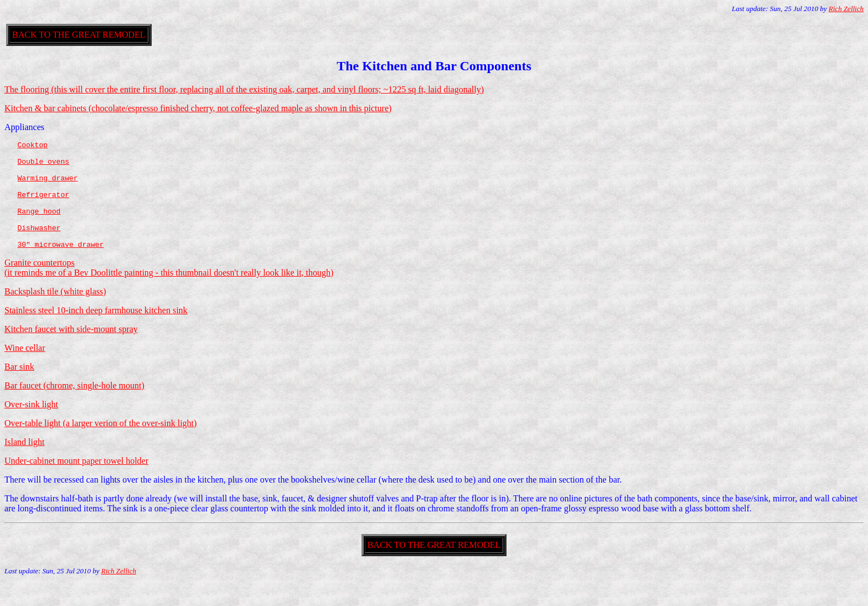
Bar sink (19, 388)
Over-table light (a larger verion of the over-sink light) (100, 445)
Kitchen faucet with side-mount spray (71, 351)
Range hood (39, 226)
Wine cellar (25, 369)
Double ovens (43, 166)
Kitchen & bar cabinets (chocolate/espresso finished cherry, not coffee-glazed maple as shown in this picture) (198, 108)
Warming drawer (47, 186)
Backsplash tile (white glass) (55, 313)
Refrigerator (43, 206)
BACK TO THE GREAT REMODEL (79, 35)
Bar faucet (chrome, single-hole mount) (74, 407)
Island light (24, 463)
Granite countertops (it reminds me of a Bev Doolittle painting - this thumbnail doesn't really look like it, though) (169, 289)
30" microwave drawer (60, 266)
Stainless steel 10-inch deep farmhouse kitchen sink (96, 332)
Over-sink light (31, 426)
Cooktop (32, 146)
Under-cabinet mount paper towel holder (76, 482)
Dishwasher (39, 246)
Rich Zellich (846, 9)
